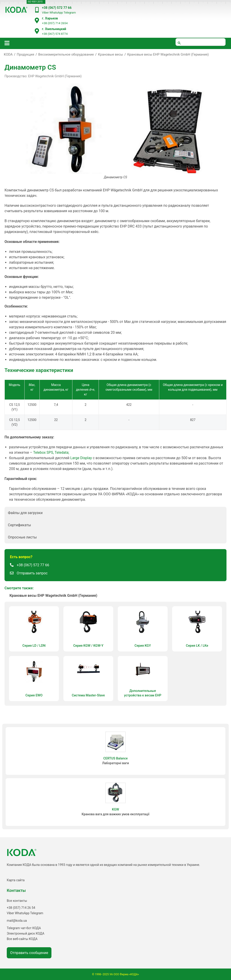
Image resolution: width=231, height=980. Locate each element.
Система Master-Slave (88, 695)
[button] (115, 513)
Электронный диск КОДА (25, 933)
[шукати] (201, 42)
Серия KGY (143, 646)
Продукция (25, 54)
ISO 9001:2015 (35, 2)
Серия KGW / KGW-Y (88, 646)
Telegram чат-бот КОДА (24, 928)
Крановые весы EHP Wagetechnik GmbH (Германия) (168, 54)
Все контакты (17, 901)
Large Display (81, 458)
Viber (45, 13)
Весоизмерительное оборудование (66, 54)
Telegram (70, 13)
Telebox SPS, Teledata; (51, 452)
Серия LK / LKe (197, 646)
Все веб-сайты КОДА (22, 939)
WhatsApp (56, 13)
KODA (8, 54)
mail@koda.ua (17, 921)
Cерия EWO (34, 695)
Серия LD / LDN (34, 646)
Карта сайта (16, 880)
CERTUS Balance (115, 758)
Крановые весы (110, 54)
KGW (115, 810)
